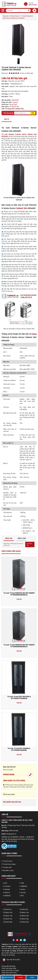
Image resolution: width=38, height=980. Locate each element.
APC (22, 896)
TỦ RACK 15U (8, 916)
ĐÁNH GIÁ (9, 538)
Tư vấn (20, 977)
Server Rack (15, 16)
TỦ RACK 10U (8, 913)
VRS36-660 (15, 100)
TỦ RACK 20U (24, 916)
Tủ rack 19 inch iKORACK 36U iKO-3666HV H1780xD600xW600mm (19, 646)
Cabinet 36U (22, 208)
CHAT (32, 977)
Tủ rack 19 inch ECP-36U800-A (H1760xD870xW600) (19, 749)
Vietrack (15, 102)
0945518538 (9, 774)
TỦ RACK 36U (14, 107)
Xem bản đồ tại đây (11, 960)
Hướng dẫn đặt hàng (8, 966)
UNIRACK (24, 886)
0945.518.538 (7, 977)
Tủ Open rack (7, 867)
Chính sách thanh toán (9, 973)
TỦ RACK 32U (24, 919)
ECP (6, 883)
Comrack (7, 886)
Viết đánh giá (29, 544)
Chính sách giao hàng (9, 968)
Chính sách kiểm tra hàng (10, 970)
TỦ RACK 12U (24, 913)
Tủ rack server (8, 861)
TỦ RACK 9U (24, 909)
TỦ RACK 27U (8, 919)
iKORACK (7, 896)
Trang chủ (6, 16)
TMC (22, 883)
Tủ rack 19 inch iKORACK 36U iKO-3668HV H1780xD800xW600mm (19, 594)
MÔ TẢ (7, 119)
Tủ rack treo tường (9, 864)
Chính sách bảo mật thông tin (11, 975)
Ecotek (23, 893)
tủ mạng (33, 334)
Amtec (23, 889)
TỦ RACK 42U (24, 922)
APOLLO (7, 893)
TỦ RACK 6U (7, 909)
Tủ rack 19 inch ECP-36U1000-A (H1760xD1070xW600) (19, 698)
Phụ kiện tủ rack (8, 870)
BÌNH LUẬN (22, 538)
